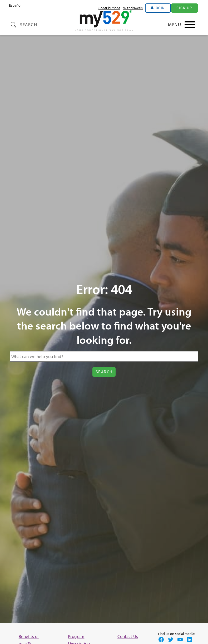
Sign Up (184, 8)
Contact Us (128, 636)
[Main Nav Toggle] (182, 25)
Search (29, 24)
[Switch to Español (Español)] (15, 5)
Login (159, 8)
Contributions (109, 8)
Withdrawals (133, 8)
